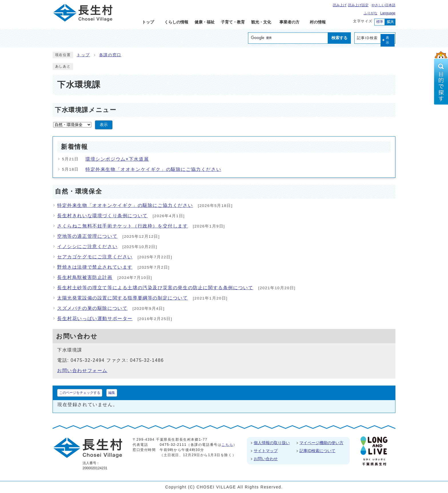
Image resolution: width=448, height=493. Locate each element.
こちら (227, 445)
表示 (388, 40)
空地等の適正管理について (87, 236)
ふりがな (371, 13)
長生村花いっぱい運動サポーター (95, 319)
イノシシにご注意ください (87, 246)
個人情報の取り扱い (272, 443)
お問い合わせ (266, 459)
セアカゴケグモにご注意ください (95, 257)
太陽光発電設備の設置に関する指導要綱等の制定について (123, 298)
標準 (380, 22)
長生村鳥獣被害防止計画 (85, 277)
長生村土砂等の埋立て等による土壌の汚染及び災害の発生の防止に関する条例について (155, 288)
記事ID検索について (317, 451)
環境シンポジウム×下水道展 (117, 159)
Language (388, 13)
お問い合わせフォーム (82, 371)
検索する (339, 38)
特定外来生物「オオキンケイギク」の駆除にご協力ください (153, 169)
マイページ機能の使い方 (321, 443)
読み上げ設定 (358, 5)
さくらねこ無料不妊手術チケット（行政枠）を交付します (123, 226)
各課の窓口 (110, 55)
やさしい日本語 (383, 5)
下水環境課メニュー (86, 110)
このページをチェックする (80, 393)
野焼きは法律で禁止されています (95, 267)
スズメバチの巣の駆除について (92, 308)
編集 (112, 393)
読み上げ (340, 5)
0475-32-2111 (173, 445)
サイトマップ (266, 451)
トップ (83, 55)
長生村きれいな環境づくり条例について (102, 216)
